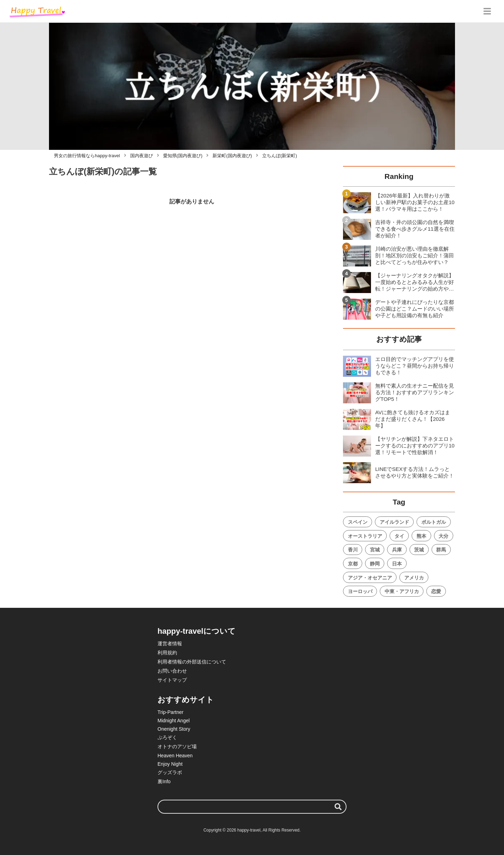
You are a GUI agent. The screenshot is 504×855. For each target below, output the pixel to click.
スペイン (358, 522)
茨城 (419, 550)
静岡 (375, 564)
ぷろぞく (167, 737)
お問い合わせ (172, 671)
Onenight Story (174, 729)
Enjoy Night (170, 764)
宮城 (375, 550)
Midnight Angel (174, 721)
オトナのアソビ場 (177, 746)
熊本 (421, 536)
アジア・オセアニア (370, 578)
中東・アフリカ (402, 591)
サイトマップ (172, 680)
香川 (353, 550)
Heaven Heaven (175, 756)
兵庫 (397, 550)
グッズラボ (170, 772)
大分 (443, 536)
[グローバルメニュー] (487, 11)
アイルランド (394, 522)
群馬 (441, 550)
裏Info (164, 781)
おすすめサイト (186, 700)
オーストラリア (365, 536)
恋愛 (436, 591)
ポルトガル (434, 522)
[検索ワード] (252, 807)
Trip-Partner (170, 712)
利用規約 (167, 653)
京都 (353, 564)
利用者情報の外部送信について (192, 662)
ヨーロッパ (360, 591)
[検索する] (338, 807)
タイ (399, 536)
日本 (397, 564)
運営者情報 (170, 644)
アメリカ (414, 578)
